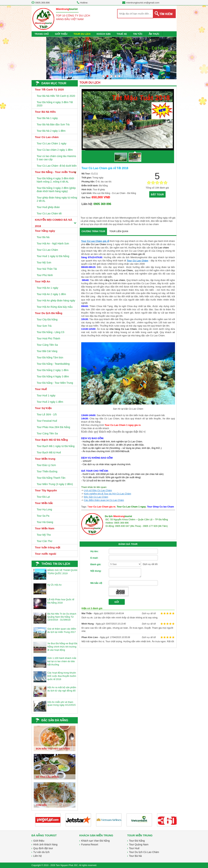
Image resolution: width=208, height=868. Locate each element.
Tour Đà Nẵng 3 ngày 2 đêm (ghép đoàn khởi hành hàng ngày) (56, 190)
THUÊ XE (122, 34)
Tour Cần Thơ (45, 541)
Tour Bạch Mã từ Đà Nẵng (52, 440)
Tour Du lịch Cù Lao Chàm (144, 852)
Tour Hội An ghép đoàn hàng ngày (56, 300)
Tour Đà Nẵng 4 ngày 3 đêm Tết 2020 (55, 104)
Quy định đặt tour (43, 848)
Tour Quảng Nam (139, 844)
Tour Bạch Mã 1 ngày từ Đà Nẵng (56, 446)
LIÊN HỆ (39, 39)
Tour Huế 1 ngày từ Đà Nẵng (53, 256)
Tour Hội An (43, 281)
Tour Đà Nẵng (137, 841)
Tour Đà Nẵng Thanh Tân (51, 478)
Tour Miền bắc (44, 503)
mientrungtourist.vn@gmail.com (143, 3)
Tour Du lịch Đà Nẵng (49, 313)
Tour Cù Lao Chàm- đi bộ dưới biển (57, 166)
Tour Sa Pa (43, 516)
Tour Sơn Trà (44, 326)
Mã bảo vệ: (97, 583)
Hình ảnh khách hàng (45, 844)
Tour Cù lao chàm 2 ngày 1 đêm (55, 150)
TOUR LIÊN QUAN (119, 231)
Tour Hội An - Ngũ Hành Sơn (53, 244)
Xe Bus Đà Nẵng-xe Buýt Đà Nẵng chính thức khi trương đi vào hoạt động (62, 647)
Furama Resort (90, 844)
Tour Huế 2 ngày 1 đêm (50, 402)
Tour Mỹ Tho (44, 535)
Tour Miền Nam (45, 528)
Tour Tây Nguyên (46, 490)
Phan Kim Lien (90, 637)
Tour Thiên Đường (47, 471)
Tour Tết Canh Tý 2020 (49, 89)
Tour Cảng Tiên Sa (47, 345)
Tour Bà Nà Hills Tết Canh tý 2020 (56, 96)
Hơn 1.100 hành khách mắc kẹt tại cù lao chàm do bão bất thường (62, 661)
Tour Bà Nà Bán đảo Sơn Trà (53, 124)
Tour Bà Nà (43, 237)
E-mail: (94, 558)
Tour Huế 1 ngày (46, 395)
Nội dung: (96, 571)
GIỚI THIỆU (61, 34)
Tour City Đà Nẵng (47, 319)
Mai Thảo (87, 613)
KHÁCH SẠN (104, 34)
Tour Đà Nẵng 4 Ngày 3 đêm (53, 376)
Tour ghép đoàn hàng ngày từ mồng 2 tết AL (57, 199)
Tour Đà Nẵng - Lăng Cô (51, 332)
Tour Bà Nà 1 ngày (47, 118)
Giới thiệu (39, 841)
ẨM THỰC (154, 34)
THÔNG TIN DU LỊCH (56, 564)
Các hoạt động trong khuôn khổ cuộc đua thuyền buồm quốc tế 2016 (62, 676)
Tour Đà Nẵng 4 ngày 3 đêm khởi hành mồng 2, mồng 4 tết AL (55, 180)
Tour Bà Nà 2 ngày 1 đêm (51, 131)
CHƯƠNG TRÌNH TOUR (93, 231)
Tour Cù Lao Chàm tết (49, 213)
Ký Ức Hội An (55, 585)
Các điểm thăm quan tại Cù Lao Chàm (104, 500)
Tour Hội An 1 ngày (48, 288)
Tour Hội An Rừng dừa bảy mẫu (55, 307)
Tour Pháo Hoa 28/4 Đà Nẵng (53, 427)
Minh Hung (88, 624)
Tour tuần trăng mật (48, 547)
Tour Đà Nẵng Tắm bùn (50, 357)
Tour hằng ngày (45, 231)
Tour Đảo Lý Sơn (46, 465)
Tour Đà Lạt (43, 497)
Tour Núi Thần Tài (47, 269)
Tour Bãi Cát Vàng (47, 351)
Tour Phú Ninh (45, 275)
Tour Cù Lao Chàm (48, 250)
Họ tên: (95, 551)
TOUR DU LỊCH (82, 34)
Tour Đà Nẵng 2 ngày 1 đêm (53, 370)
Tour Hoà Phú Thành (49, 338)
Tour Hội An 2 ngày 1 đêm (51, 294)
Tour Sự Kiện (43, 408)
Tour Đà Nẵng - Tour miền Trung (56, 172)
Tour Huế (41, 389)
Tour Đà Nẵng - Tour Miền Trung (55, 383)
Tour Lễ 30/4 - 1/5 (47, 414)
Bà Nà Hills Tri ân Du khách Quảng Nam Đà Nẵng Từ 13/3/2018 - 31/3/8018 (62, 617)
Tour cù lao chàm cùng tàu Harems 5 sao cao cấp (56, 158)
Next (172, 59)
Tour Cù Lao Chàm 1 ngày (52, 143)
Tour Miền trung (45, 459)
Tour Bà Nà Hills (45, 112)
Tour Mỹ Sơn (44, 262)
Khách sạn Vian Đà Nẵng (95, 841)
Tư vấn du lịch (41, 852)
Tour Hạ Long (44, 509)
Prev (51, 59)
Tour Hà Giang (45, 522)
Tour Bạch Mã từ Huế (49, 452)
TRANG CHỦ (42, 34)
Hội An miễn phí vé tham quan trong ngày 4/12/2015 (62, 703)
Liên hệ (38, 856)
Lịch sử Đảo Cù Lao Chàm (98, 490)
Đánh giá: (96, 564)
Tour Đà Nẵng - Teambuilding (53, 364)
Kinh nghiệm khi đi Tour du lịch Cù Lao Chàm (108, 494)
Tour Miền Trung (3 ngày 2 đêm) (55, 484)
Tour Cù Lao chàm (47, 137)
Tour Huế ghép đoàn (48, 207)
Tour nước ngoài (46, 554)
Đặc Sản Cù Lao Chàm (96, 497)
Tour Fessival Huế (47, 421)
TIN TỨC (138, 34)
